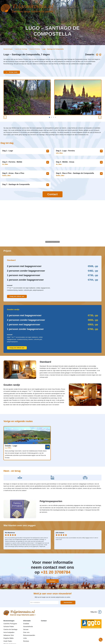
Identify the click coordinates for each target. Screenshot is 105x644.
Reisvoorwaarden (29, 635)
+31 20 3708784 (56, 572)
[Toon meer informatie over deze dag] (48, 151)
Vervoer (26, 629)
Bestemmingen (8, 49)
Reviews (26, 641)
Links (25, 638)
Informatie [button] (89, 8)
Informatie (27, 621)
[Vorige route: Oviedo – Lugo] (12, 72)
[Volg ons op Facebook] (96, 611)
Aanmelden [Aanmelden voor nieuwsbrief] (68, 603)
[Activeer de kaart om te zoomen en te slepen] (52, 223)
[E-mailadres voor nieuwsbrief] (44, 603)
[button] (5, 117)
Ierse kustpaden (9, 632)
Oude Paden (8, 641)
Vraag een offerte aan (17, 296)
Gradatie (26, 624)
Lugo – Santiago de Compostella (53, 49)
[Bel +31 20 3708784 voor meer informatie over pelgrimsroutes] (101, 640)
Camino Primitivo (35, 49)
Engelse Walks (9, 638)
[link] (48, 447)
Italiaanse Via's (9, 635)
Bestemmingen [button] (73, 8)
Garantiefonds (28, 627)
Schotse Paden (9, 627)
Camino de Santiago (21, 49)
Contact (101, 8)
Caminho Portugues (10, 624)
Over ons (26, 632)
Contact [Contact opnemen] (53, 194)
